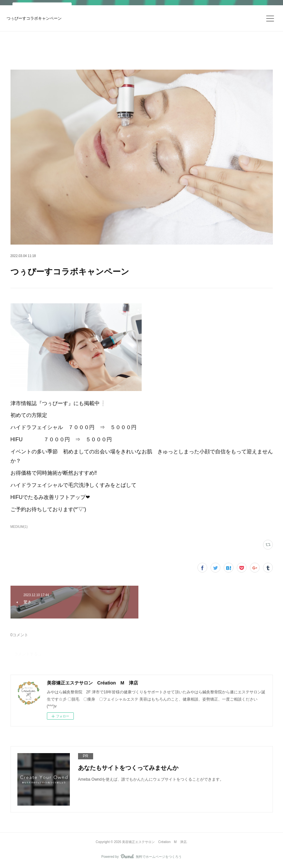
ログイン (254, 12)
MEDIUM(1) (19, 527)
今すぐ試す (215, 11)
